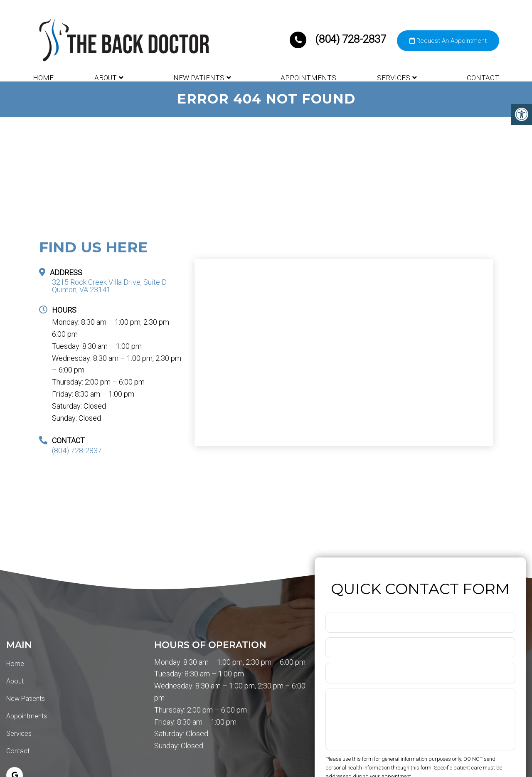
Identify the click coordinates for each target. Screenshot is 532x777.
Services (394, 78)
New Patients (199, 78)
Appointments (308, 78)
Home (43, 78)
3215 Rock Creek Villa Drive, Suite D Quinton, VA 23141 (109, 286)
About (106, 78)
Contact (483, 78)
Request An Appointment (448, 41)
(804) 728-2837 (339, 39)
